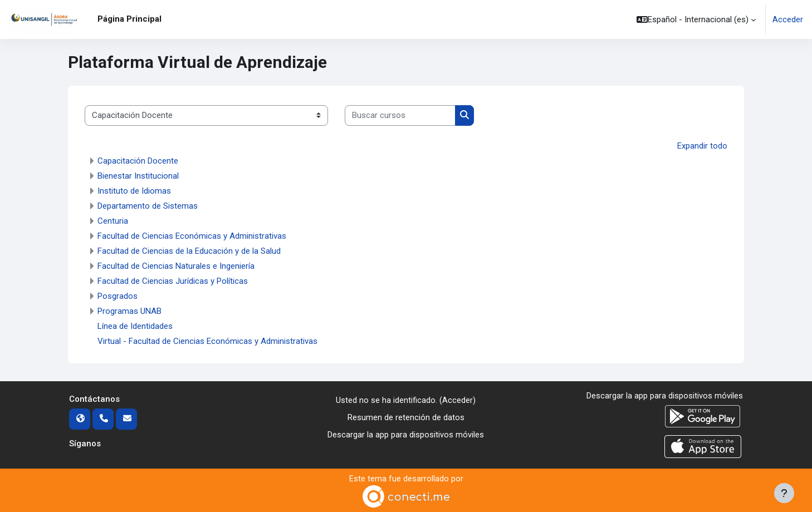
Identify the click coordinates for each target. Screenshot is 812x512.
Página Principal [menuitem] (129, 19)
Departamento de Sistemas (148, 206)
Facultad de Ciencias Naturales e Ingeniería (176, 266)
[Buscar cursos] (400, 115)
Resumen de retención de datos (406, 417)
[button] (696, 19)
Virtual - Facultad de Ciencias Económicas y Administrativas (207, 341)
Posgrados (118, 296)
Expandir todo (702, 146)
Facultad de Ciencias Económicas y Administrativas (192, 236)
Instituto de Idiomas (134, 191)
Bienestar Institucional (138, 176)
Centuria (113, 221)
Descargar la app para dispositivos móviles (406, 434)
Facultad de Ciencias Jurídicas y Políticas (173, 281)
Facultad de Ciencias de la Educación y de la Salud (189, 251)
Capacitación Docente (138, 161)
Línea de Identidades (135, 326)
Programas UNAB (129, 311)
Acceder (788, 19)
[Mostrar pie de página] (784, 493)
